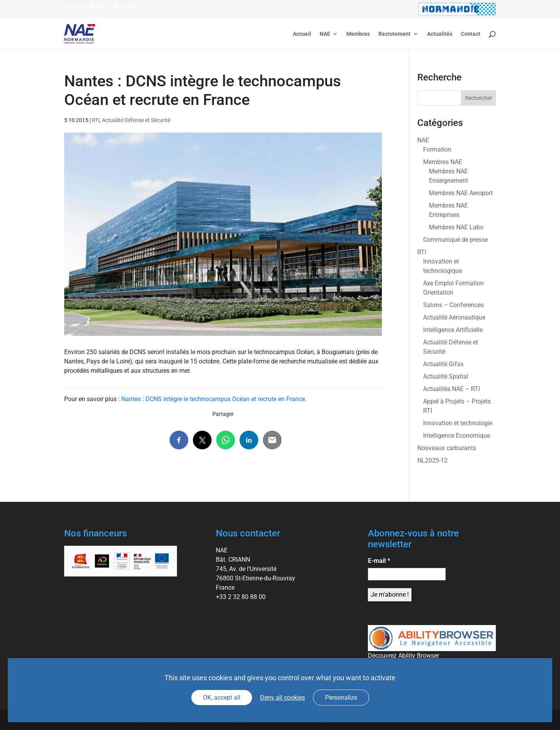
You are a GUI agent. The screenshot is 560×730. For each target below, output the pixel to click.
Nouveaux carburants (447, 448)
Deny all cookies (283, 698)
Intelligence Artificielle (453, 330)
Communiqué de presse (455, 240)
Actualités (440, 34)
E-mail (379, 561)
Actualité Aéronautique (454, 317)
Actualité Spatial (446, 376)
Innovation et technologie (458, 423)
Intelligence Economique (457, 436)
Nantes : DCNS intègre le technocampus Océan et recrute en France (213, 399)
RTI (96, 120)
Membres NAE (443, 162)
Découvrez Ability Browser (403, 656)
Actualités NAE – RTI (451, 389)
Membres (358, 34)
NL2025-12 (432, 460)
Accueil (302, 34)
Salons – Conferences (453, 305)
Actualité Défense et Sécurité (136, 120)
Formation (437, 149)
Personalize (341, 698)
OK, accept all (222, 698)
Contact (471, 34)
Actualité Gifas (443, 364)
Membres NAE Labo (456, 227)
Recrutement (395, 34)
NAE (325, 34)
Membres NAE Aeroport (461, 193)
